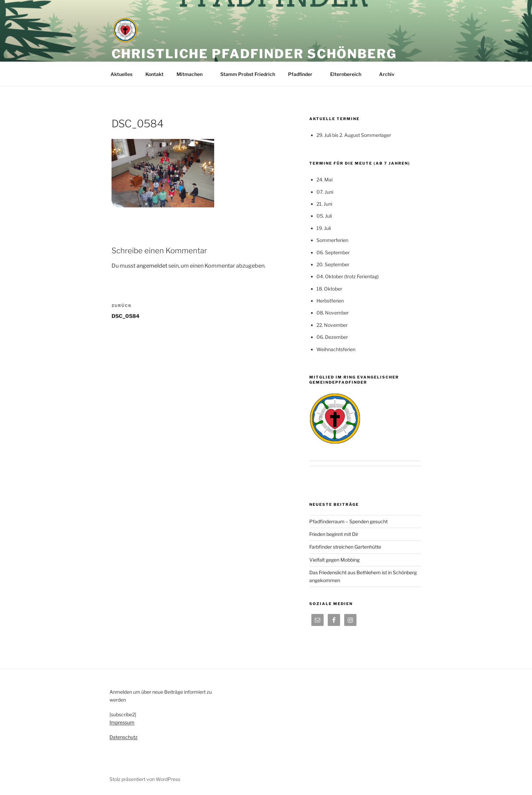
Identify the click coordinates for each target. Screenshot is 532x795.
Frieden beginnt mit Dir (334, 534)
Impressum (122, 722)
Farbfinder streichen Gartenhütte (345, 547)
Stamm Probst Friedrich (248, 74)
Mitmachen (193, 74)
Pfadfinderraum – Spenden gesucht (348, 521)
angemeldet (152, 266)
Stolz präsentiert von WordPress (145, 779)
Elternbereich (349, 74)
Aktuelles (121, 74)
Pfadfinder (303, 74)
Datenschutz (124, 737)
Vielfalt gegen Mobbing (334, 560)
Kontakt (154, 74)
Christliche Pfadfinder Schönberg (254, 54)
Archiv (390, 74)
